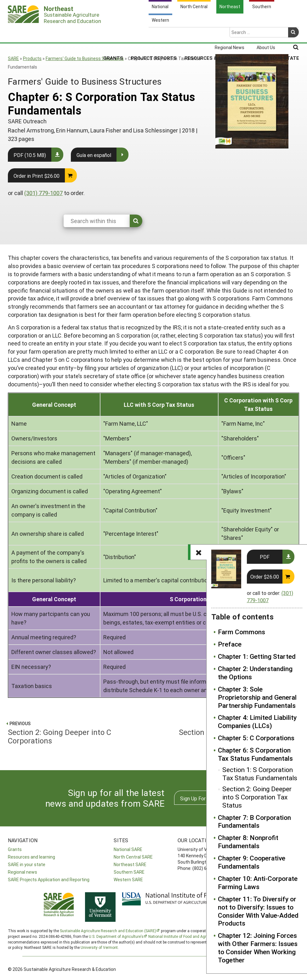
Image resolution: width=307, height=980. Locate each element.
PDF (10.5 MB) (30, 155)
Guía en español (94, 155)
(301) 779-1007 (43, 193)
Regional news (23, 872)
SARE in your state (27, 864)
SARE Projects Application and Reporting (49, 879)
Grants (113, 33)
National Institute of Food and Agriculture (184, 936)
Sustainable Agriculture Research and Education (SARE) (108, 931)
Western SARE (128, 879)
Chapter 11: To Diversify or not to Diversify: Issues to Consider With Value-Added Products (258, 911)
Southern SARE (129, 872)
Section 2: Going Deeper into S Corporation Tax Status (257, 797)
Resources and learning (31, 857)
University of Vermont (99, 947)
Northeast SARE (130, 864)
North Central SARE (133, 857)
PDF (265, 557)
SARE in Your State (275, 33)
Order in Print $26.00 (37, 176)
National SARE (128, 849)
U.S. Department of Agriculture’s (116, 936)
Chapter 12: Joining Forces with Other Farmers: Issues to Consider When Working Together (258, 948)
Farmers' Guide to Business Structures (85, 58)
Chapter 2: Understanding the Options (255, 673)
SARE (13, 58)
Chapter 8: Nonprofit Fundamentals (248, 842)
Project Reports (154, 33)
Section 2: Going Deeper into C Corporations (78, 732)
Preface (230, 644)
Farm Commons (242, 632)
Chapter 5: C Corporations (256, 738)
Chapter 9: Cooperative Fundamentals (252, 862)
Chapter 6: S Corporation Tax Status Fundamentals (255, 754)
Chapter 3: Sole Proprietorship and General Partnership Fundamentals (257, 697)
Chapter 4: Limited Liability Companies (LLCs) (257, 722)
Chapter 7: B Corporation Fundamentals (254, 822)
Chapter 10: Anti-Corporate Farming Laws (258, 883)
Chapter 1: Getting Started (257, 657)
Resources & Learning (213, 33)
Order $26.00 (265, 577)
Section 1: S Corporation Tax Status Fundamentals (260, 774)
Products (32, 58)
